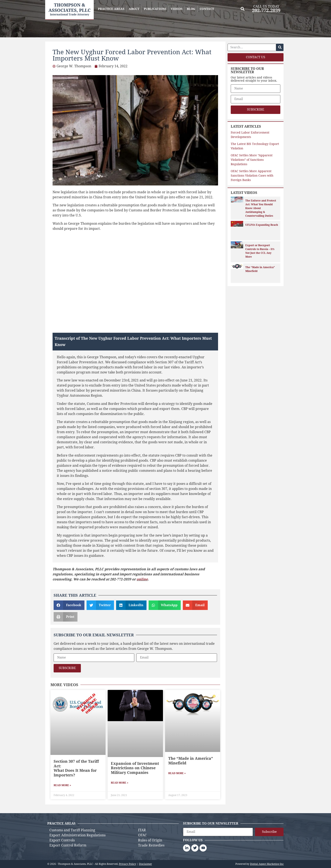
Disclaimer (145, 864)
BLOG (191, 9)
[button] (243, 9)
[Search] (280, 47)
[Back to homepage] (69, 10)
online (142, 579)
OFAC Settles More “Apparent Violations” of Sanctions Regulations (252, 160)
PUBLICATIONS (155, 9)
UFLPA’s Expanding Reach (262, 225)
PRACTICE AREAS (111, 9)
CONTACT (207, 9)
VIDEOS (177, 9)
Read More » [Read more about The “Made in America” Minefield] (177, 773)
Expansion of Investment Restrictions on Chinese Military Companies (135, 768)
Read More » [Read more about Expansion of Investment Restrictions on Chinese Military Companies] (120, 783)
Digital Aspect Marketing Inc (267, 864)
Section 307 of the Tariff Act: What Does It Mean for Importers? (76, 768)
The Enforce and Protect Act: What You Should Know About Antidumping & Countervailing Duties (261, 208)
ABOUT (134, 9)
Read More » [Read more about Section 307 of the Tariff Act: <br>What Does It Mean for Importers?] (62, 785)
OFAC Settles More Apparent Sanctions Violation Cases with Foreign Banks (252, 176)
